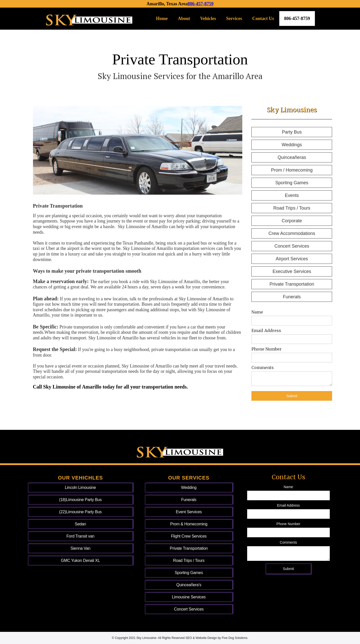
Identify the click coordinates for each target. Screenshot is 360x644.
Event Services (189, 512)
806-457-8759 (201, 4)
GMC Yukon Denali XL (80, 560)
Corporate (292, 221)
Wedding (189, 487)
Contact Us (263, 19)
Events (292, 195)
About (184, 19)
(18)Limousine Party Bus (80, 500)
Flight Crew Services (189, 536)
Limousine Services (189, 597)
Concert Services (292, 246)
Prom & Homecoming (189, 524)
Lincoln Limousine (81, 487)
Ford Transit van (80, 536)
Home (162, 19)
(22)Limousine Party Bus (80, 512)
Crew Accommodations (292, 233)
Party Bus (292, 132)
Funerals (292, 297)
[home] (89, 19)
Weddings (292, 145)
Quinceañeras (292, 157)
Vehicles (208, 19)
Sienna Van (80, 548)
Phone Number (267, 349)
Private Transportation (292, 284)
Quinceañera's (189, 585)
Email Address (266, 330)
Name (257, 312)
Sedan (81, 524)
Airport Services (292, 259)
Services (234, 19)
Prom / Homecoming (292, 170)
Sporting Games (292, 183)
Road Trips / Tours (292, 208)
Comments (263, 367)
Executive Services (292, 271)
